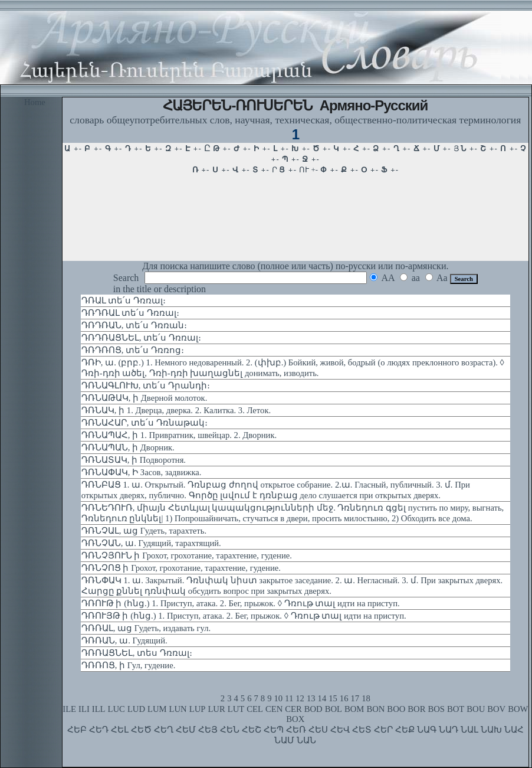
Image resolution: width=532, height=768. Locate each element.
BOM (354, 709)
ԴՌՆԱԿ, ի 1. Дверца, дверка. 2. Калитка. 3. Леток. (176, 410)
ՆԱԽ (491, 730)
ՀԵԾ (141, 730)
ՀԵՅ (208, 730)
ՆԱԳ (427, 730)
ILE (69, 709)
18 (366, 698)
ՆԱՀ (514, 730)
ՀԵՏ (362, 730)
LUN (178, 709)
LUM (157, 709)
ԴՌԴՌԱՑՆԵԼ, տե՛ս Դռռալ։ (141, 338)
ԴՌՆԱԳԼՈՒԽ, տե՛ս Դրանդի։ (146, 385)
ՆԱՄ (284, 740)
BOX (295, 719)
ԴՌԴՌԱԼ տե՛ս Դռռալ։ (130, 313)
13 (311, 698)
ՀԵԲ (77, 730)
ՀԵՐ (383, 730)
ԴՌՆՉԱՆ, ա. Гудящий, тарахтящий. (151, 543)
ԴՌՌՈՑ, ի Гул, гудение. (128, 665)
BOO (396, 709)
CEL (255, 709)
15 (333, 698)
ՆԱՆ (306, 740)
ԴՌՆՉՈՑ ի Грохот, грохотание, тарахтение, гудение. (181, 568)
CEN (274, 709)
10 (278, 698)
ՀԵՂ (164, 730)
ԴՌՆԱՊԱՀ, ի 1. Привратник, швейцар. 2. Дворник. (179, 435)
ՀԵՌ (296, 730)
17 (355, 698)
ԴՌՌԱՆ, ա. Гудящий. (124, 640)
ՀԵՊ (274, 730)
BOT (456, 709)
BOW (518, 709)
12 (300, 698)
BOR (416, 709)
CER (293, 709)
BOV (496, 709)
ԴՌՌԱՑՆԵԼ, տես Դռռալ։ (137, 653)
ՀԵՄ (186, 730)
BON (375, 709)
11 (289, 698)
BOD (313, 709)
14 (322, 698)
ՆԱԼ (469, 730)
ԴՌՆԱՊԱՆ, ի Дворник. (128, 447)
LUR (216, 709)
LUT (236, 709)
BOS (436, 709)
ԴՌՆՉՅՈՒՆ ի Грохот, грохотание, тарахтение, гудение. (187, 555)
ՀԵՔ (405, 730)
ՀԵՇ (252, 730)
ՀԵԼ (120, 730)
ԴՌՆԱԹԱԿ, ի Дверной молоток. (145, 398)
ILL (99, 709)
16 (344, 698)
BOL (334, 709)
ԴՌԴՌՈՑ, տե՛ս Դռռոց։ (133, 350)
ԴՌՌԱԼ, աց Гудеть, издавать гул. (146, 628)
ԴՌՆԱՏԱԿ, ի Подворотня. (134, 460)
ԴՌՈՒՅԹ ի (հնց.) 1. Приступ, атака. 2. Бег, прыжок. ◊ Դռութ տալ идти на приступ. (244, 616)
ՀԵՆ (230, 730)
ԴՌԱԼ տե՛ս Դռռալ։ (124, 300)
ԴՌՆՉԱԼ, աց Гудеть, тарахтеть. (144, 531)
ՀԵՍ (318, 730)
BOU (476, 709)
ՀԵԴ (99, 730)
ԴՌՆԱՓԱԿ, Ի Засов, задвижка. (142, 472)
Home (35, 102)
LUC (116, 709)
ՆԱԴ (449, 730)
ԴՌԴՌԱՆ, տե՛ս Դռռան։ (134, 325)
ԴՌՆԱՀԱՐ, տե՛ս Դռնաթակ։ (145, 423)
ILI (84, 709)
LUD (136, 709)
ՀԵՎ (340, 730)
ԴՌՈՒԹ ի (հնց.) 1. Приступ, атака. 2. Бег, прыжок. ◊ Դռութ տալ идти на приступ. (241, 603)
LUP (198, 709)
